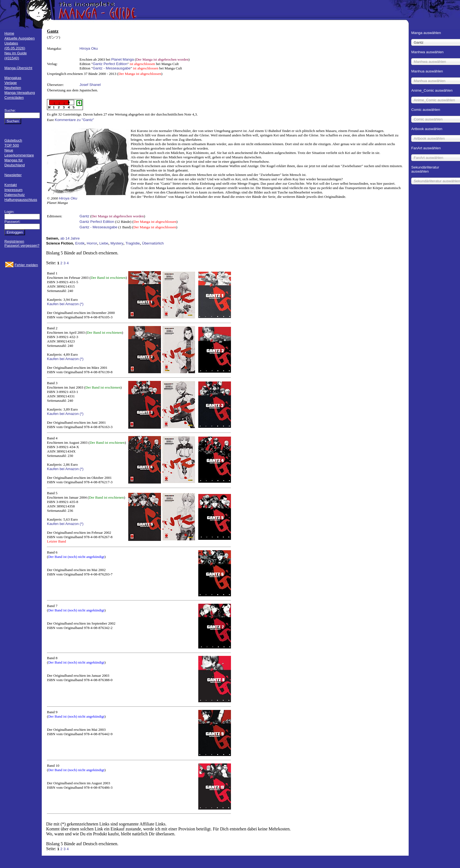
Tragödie (133, 243)
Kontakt (11, 185)
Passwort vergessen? (22, 245)
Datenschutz (15, 195)
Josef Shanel (90, 85)
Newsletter (13, 175)
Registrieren (14, 241)
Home (9, 33)
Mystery (117, 243)
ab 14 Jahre (70, 238)
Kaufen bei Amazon (63, 304)
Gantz (85, 216)
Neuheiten (13, 88)
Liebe (104, 243)
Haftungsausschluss (21, 200)
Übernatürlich (153, 243)
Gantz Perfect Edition (110, 64)
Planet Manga (122, 59)
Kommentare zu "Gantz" (75, 120)
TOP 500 (12, 145)
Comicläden (14, 98)
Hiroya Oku (89, 48)
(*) (82, 304)
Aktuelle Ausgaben (19, 38)
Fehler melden (26, 265)
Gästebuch (13, 140)
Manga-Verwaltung (20, 93)
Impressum (13, 190)
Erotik (80, 243)
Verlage (11, 83)
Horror (92, 243)
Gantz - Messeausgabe (112, 68)
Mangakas (13, 78)
